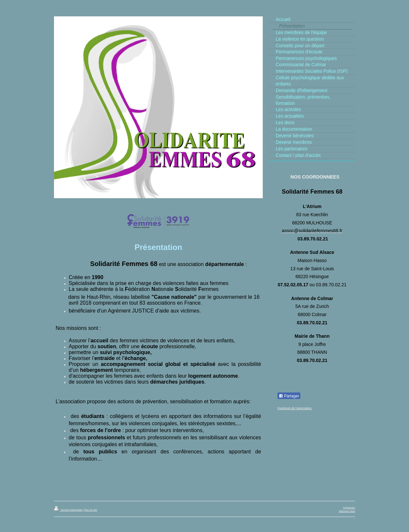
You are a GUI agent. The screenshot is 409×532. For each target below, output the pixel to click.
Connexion (349, 508)
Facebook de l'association (295, 408)
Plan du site (91, 510)
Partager (289, 396)
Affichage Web (347, 511)
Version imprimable (68, 510)
